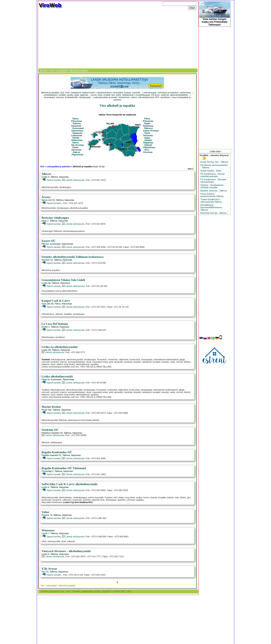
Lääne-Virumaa (151, 131)
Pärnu (76, 119)
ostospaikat (62, 71)
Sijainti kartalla (51, 180)
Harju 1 (45, 221)
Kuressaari (78, 128)
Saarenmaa (77, 131)
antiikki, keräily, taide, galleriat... (74, 95)
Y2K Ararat (49, 569)
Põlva (147, 119)
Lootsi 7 (45, 533)
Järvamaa (76, 150)
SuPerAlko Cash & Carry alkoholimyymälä (69, 484)
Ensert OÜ (48, 241)
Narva (76, 143)
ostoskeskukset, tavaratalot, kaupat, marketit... (119, 93)
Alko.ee (46, 174)
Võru (147, 150)
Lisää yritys (215, 151)
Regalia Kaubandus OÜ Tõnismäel (64, 468)
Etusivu (44, 71)
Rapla (147, 123)
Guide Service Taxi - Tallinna (214, 162)
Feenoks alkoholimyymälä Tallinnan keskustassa (73, 257)
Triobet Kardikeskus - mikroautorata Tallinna (211, 201)
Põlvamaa (148, 121)
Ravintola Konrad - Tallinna (213, 213)
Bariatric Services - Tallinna (214, 191)
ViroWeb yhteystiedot (50, 591)
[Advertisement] (118, 38)
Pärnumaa (77, 121)
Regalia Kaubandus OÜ (57, 452)
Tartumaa (148, 135)
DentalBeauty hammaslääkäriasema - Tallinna (212, 207)
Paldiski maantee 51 (51, 455)
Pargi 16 (46, 379)
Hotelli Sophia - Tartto (211, 171)
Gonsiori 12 (47, 260)
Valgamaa (148, 143)
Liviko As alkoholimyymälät (60, 347)
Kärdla (76, 138)
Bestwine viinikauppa (55, 218)
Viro (52, 71)
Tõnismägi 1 (47, 471)
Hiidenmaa (77, 140)
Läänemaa (77, 135)
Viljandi (148, 145)
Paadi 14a (46, 410)
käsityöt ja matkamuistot (83, 93)
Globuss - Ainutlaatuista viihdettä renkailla (212, 186)
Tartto (147, 133)
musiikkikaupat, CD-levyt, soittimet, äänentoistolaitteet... (163, 95)
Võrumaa (148, 152)
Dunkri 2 (46, 327)
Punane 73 (47, 515)
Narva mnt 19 (48, 200)
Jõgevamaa (77, 155)
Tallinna (77, 123)
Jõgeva (76, 152)
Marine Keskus (51, 407)
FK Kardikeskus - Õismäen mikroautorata (213, 181)
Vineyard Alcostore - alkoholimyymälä (66, 551)
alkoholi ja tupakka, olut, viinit (55, 93)
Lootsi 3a (46, 283)
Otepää (148, 140)
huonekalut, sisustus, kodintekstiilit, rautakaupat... (68, 97)
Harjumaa (76, 126)
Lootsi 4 (45, 177)
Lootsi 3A (46, 350)
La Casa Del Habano (55, 324)
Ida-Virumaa (78, 145)
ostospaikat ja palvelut (58, 166)
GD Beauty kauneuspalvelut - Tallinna (214, 166)
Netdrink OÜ (50, 430)
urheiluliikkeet (51, 95)
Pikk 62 (45, 244)
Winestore (48, 530)
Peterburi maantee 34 (52, 433)
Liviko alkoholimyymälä (57, 376)
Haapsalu (77, 133)
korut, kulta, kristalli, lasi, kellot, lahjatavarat (113, 95)
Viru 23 (45, 572)
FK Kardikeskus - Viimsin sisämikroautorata (213, 175)
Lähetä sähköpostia (73, 180)
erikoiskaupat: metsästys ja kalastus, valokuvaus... (168, 93)
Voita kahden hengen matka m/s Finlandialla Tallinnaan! (215, 14)
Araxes (46, 197)
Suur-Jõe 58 (47, 304)
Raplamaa (148, 126)
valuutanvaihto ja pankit (105, 97)
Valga (147, 138)
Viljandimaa (149, 147)
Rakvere (149, 128)
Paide (75, 147)
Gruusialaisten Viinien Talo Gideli (63, 280)
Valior (45, 512)
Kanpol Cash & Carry (56, 301)
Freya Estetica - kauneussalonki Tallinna (212, 195)
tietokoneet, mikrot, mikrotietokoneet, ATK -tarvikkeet (144, 97)
